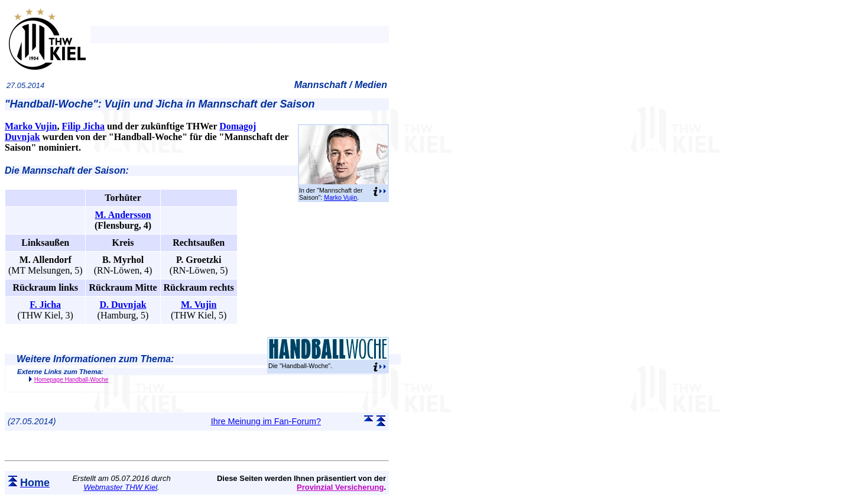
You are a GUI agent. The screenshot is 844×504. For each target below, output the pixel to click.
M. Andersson (123, 215)
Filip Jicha (83, 126)
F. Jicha (45, 305)
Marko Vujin (340, 197)
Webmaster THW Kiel (120, 487)
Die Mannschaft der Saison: (67, 170)
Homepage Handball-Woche (71, 380)
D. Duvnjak (123, 305)
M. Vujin (199, 305)
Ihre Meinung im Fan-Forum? (266, 421)
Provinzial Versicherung (340, 487)
